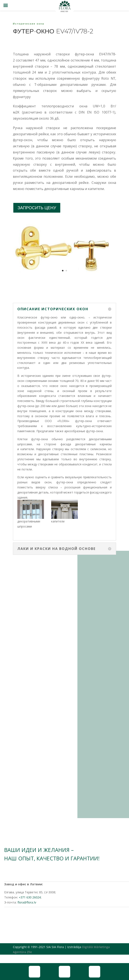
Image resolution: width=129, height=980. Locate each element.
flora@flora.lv (27, 902)
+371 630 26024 (30, 897)
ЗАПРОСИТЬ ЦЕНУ (37, 208)
